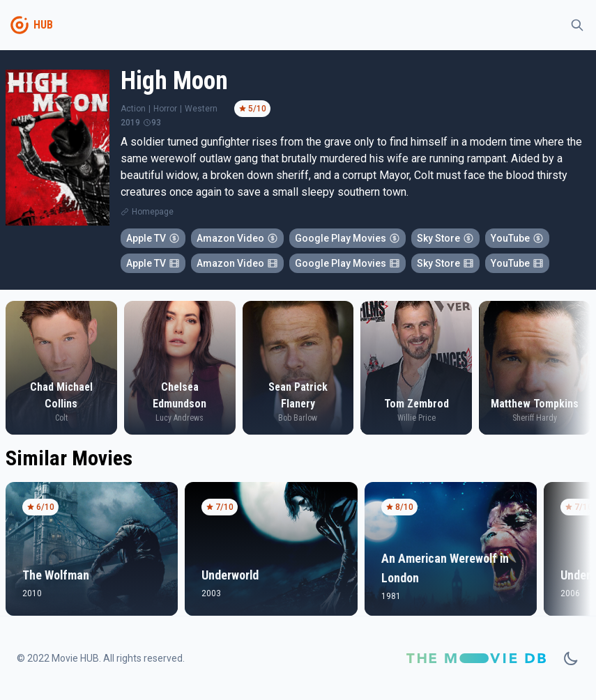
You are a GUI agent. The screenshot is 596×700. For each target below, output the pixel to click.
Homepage (153, 212)
